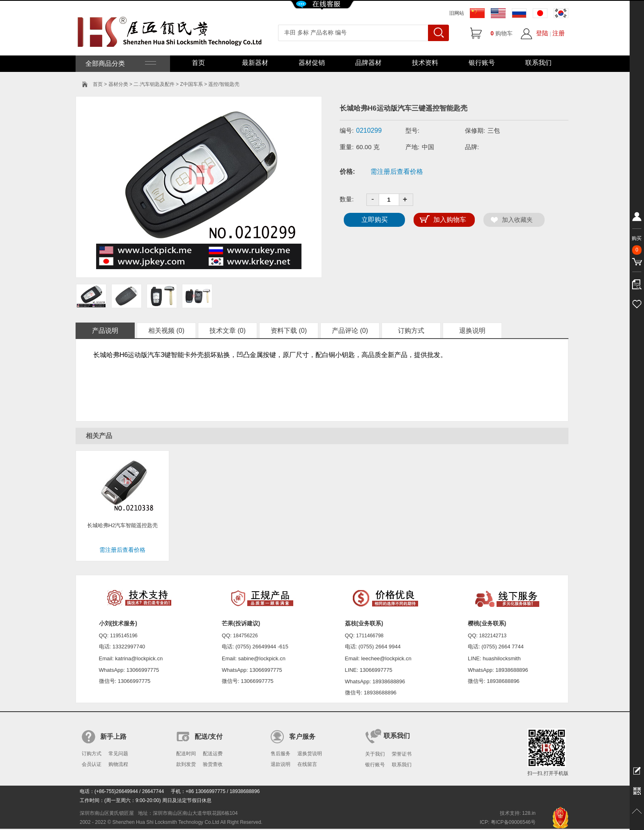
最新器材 (255, 63)
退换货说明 (310, 754)
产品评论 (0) (350, 331)
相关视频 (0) (166, 331)
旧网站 (457, 13)
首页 (198, 63)
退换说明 (472, 331)
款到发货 (186, 764)
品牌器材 (368, 63)
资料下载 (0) (289, 331)
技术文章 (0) (228, 331)
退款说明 (281, 764)
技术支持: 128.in (518, 813)
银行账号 (482, 63)
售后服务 (281, 754)
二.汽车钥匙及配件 (154, 84)
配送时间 (186, 754)
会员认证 (92, 764)
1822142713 (493, 636)
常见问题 (118, 754)
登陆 (542, 33)
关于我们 (375, 754)
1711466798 (370, 636)
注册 (559, 33)
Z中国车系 (191, 84)
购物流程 (118, 764)
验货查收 (213, 764)
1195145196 (124, 636)
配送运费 (213, 754)
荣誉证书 (402, 754)
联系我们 (538, 63)
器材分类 (118, 84)
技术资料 (425, 63)
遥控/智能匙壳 (224, 84)
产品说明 (105, 331)
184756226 (246, 636)
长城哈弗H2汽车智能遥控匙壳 (123, 525)
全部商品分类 (120, 63)
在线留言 (307, 764)
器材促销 (312, 63)
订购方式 (411, 331)
